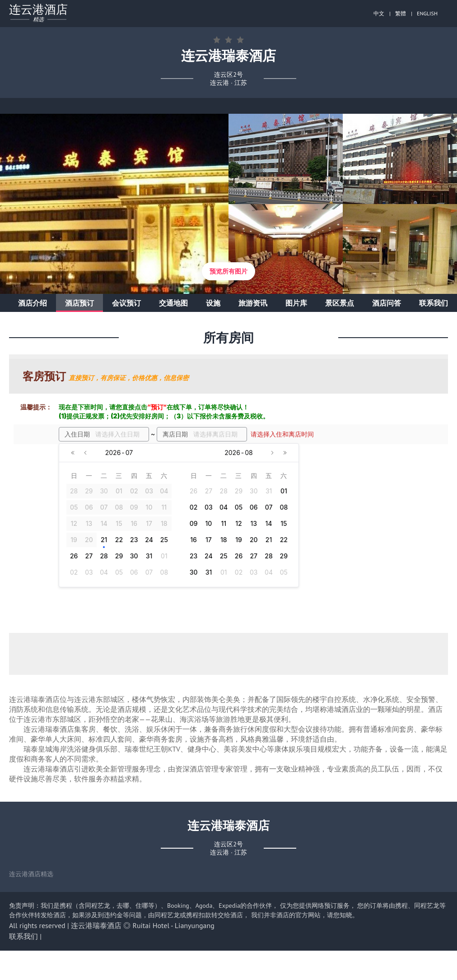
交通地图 (173, 303)
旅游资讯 (253, 303)
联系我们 (434, 303)
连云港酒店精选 (31, 874)
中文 (379, 13)
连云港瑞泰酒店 (96, 925)
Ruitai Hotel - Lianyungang (174, 925)
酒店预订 (79, 303)
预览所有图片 (228, 271)
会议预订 (126, 303)
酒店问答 (387, 303)
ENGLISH (427, 13)
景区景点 (340, 303)
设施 (213, 303)
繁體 (401, 13)
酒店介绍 (33, 303)
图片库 (296, 303)
